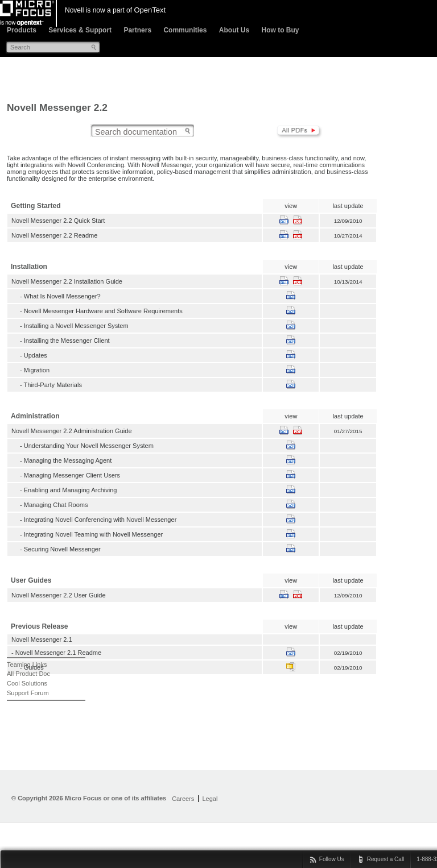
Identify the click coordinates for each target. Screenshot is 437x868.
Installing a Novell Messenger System (76, 326)
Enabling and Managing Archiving (71, 490)
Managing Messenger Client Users (72, 475)
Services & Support (80, 30)
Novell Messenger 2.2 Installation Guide (67, 281)
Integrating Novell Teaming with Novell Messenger (93, 534)
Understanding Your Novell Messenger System (89, 446)
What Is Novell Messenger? (62, 296)
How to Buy (280, 30)
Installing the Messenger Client (67, 340)
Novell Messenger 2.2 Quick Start (58, 221)
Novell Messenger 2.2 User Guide (59, 595)
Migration (37, 370)
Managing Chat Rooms (56, 505)
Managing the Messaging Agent (68, 460)
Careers (183, 799)
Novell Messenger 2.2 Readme (54, 235)
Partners (137, 30)
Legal (210, 799)
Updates (36, 355)
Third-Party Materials (53, 385)
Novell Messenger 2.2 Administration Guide (72, 431)
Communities (185, 30)
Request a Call (386, 859)
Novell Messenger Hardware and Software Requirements (103, 311)
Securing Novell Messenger (62, 549)
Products (22, 30)
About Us (234, 30)
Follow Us (332, 859)
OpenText (150, 10)
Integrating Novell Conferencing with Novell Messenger (100, 520)
